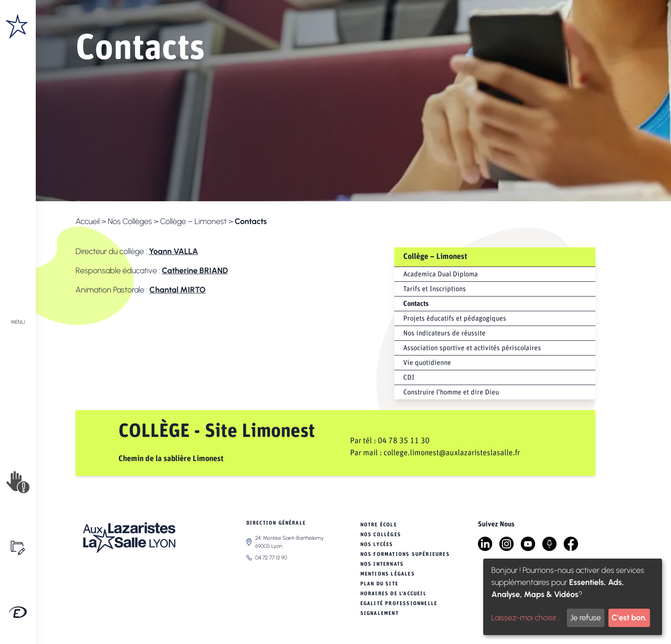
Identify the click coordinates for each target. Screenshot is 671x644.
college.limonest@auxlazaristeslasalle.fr (452, 453)
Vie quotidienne (427, 363)
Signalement (380, 613)
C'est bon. (629, 618)
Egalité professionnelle (399, 603)
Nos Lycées (377, 544)
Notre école (379, 525)
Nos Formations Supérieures (405, 554)
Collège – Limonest (193, 221)
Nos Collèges (130, 221)
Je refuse (585, 618)
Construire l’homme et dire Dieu (451, 392)
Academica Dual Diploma (441, 274)
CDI (409, 377)
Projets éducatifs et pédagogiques (455, 318)
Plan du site (379, 584)
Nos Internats (382, 564)
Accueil (88, 221)
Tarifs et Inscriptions (435, 289)
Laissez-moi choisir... (526, 618)
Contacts (416, 304)
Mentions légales (388, 574)
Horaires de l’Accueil (393, 593)
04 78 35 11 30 (404, 441)
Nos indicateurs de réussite (444, 333)
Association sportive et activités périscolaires (472, 348)
